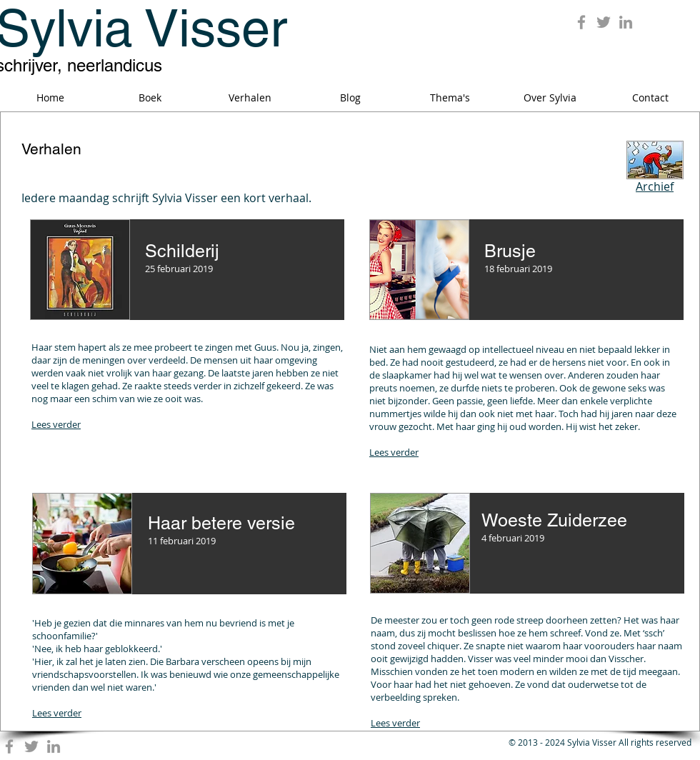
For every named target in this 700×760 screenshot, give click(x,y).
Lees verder (56, 424)
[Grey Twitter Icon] (604, 22)
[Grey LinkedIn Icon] (626, 22)
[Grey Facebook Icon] (581, 22)
